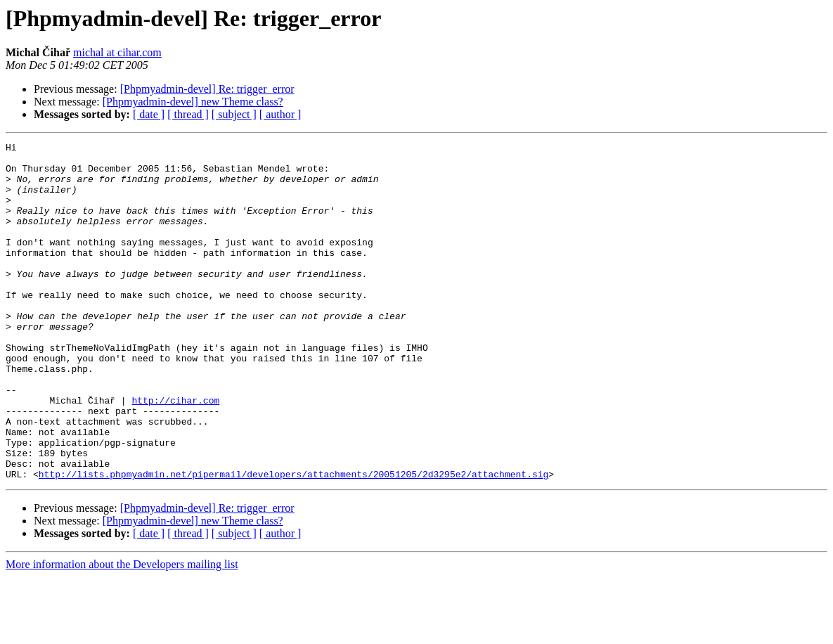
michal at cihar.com (117, 52)
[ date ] (149, 114)
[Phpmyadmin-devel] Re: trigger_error (207, 89)
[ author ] (280, 114)
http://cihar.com (175, 453)
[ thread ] (188, 114)
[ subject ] (234, 114)
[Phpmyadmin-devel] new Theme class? (193, 102)
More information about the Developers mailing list (122, 632)
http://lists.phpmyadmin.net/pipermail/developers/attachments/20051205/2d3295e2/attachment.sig (293, 541)
